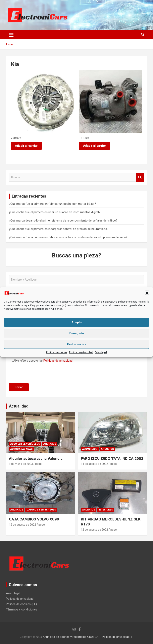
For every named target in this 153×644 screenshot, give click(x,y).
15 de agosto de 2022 (94, 464)
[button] (147, 293)
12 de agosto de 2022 (23, 525)
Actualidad (19, 406)
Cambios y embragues (41, 510)
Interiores (106, 510)
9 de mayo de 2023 (21, 464)
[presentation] (39, 372)
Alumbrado (90, 449)
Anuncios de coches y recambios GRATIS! (70, 637)
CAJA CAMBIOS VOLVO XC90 (34, 519)
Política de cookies (57, 352)
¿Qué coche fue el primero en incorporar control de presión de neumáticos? (59, 229)
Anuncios (50, 444)
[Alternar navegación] (11, 35)
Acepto (77, 322)
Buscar (140, 177)
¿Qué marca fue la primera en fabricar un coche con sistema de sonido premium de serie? (68, 237)
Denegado (77, 333)
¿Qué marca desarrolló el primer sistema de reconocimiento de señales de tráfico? (63, 221)
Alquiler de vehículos (25, 444)
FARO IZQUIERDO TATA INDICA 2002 (112, 459)
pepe (38, 464)
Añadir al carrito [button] (26, 146)
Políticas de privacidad (58, 361)
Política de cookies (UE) (21, 604)
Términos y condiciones (22, 609)
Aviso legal (101, 352)
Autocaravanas (21, 449)
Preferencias (77, 344)
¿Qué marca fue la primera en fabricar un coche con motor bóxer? (52, 204)
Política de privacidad (81, 352)
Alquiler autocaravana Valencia (36, 459)
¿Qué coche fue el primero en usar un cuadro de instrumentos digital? (55, 212)
